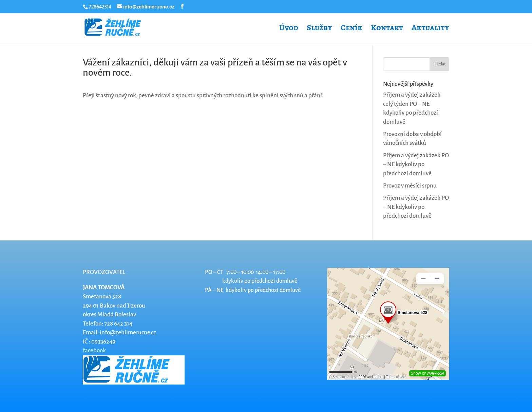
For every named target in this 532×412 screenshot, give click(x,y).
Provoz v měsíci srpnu (410, 186)
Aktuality (430, 29)
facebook (94, 350)
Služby (319, 29)
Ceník (351, 29)
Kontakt (387, 29)
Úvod (289, 29)
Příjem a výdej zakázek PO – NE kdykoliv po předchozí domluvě (416, 164)
